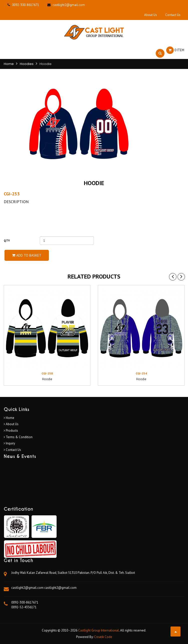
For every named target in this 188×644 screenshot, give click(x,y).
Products (11, 431)
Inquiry (9, 443)
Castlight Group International (99, 630)
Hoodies (27, 64)
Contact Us (173, 15)
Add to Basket (27, 255)
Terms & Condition (18, 437)
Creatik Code (103, 637)
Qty (7, 240)
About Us (151, 15)
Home (9, 64)
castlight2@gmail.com (28, 588)
